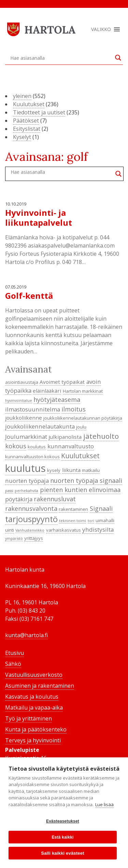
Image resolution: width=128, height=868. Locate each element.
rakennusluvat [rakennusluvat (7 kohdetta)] (55, 499)
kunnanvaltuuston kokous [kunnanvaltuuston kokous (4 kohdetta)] (32, 457)
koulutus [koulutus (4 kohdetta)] (37, 447)
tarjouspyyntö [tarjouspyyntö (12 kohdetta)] (31, 519)
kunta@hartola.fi (26, 635)
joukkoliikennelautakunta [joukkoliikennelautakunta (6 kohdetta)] (40, 426)
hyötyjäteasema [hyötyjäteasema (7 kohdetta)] (57, 400)
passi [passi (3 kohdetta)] (9, 491)
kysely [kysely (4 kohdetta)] (54, 470)
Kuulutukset (29, 104)
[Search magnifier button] (118, 58)
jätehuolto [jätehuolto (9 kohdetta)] (101, 436)
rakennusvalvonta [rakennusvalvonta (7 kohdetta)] (31, 508)
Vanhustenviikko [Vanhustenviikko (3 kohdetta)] (30, 530)
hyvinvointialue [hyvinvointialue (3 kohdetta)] (19, 401)
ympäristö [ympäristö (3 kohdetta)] (14, 538)
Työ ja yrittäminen (29, 718)
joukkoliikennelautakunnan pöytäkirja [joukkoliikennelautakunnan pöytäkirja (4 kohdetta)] (83, 418)
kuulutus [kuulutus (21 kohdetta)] (25, 468)
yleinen (22, 96)
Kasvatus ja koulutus (32, 697)
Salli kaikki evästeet (62, 853)
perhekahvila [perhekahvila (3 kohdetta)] (26, 491)
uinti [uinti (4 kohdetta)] (10, 530)
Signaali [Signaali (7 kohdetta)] (101, 508)
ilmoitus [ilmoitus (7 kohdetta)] (74, 409)
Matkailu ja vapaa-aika (34, 708)
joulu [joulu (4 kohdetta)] (81, 427)
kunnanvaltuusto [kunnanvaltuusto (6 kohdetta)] (71, 446)
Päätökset (26, 121)
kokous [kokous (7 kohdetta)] (16, 446)
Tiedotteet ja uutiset (39, 112)
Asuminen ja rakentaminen (40, 686)
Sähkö (13, 664)
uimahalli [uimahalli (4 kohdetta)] (105, 520)
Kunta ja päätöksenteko (36, 729)
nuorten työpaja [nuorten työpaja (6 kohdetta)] (27, 481)
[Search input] (61, 58)
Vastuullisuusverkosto (34, 675)
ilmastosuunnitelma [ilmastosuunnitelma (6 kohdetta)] (33, 409)
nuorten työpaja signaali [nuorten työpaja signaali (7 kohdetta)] (86, 480)
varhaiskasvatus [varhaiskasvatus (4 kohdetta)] (63, 530)
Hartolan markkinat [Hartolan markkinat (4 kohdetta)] (83, 391)
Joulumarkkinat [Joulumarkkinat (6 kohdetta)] (26, 437)
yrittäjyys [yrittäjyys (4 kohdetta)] (34, 538)
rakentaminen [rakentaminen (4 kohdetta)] (73, 509)
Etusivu (15, 653)
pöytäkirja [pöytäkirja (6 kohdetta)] (19, 499)
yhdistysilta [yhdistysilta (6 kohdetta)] (98, 529)
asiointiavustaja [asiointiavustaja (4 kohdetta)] (22, 382)
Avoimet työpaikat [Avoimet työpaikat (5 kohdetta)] (62, 382)
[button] (101, 29)
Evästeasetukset (63, 821)
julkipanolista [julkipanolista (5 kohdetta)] (65, 437)
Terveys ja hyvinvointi (33, 740)
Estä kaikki (62, 837)
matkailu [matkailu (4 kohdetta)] (91, 470)
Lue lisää (104, 804)
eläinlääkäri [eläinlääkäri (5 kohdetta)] (47, 391)
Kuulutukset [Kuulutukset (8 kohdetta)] (80, 456)
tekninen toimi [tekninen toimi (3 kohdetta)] (73, 521)
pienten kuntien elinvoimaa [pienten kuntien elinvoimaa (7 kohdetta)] (80, 490)
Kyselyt (22, 137)
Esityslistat (27, 129)
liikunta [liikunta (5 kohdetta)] (71, 470)
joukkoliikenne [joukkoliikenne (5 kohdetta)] (24, 418)
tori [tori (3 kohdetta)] (91, 521)
